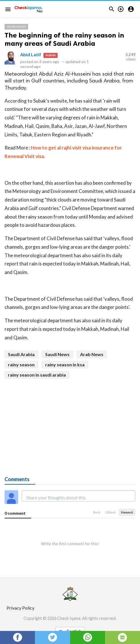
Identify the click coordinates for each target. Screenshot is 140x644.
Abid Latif (31, 54)
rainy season (21, 364)
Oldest (111, 512)
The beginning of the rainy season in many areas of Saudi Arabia (64, 39)
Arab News (16, 27)
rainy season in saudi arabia (37, 375)
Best (97, 512)
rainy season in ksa (65, 364)
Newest (127, 512)
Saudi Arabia (21, 354)
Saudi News (57, 354)
